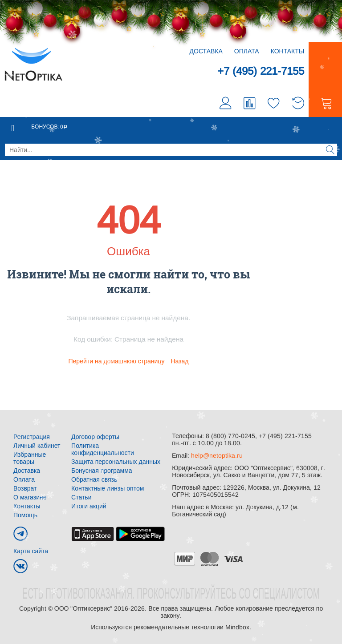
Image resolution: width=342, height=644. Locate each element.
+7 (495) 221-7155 (261, 71)
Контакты (288, 51)
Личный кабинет (37, 446)
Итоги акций (89, 506)
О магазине (30, 497)
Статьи (81, 497)
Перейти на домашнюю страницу (117, 361)
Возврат (25, 488)
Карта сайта (31, 551)
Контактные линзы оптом (108, 488)
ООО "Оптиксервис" (83, 608)
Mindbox (237, 627)
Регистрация (32, 437)
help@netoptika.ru (217, 455)
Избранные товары (30, 458)
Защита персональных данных (116, 462)
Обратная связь (94, 479)
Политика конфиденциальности (103, 449)
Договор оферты (95, 437)
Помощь (25, 515)
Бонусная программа (102, 471)
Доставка (206, 51)
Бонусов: (49, 127)
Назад (179, 361)
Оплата (247, 51)
